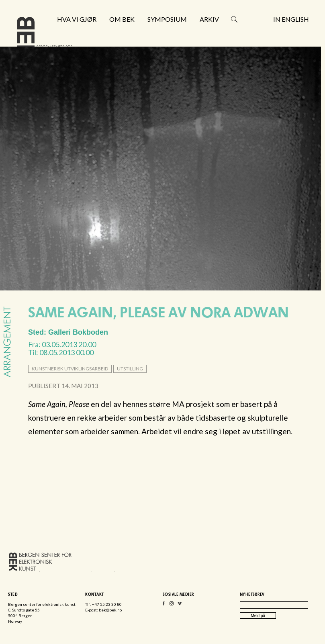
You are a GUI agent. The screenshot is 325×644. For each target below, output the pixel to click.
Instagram (172, 605)
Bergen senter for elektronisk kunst (45, 39)
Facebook (164, 605)
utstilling (130, 369)
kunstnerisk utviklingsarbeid (70, 369)
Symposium (167, 19)
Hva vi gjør (77, 19)
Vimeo (180, 605)
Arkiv (209, 19)
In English (291, 19)
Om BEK (122, 19)
